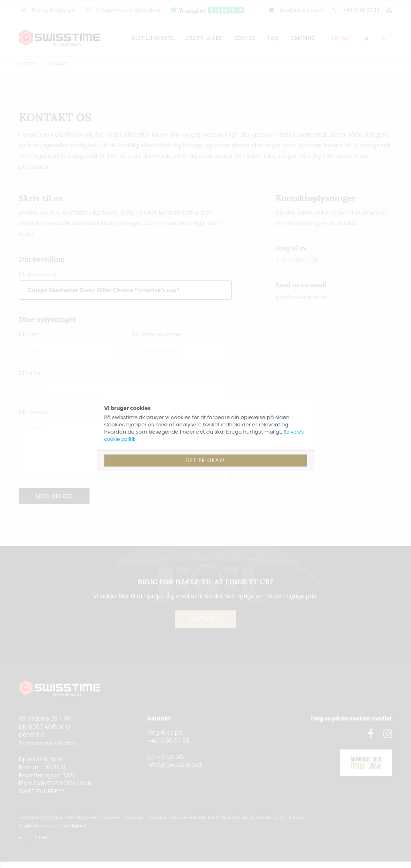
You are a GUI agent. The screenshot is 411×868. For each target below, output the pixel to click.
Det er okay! (206, 460)
